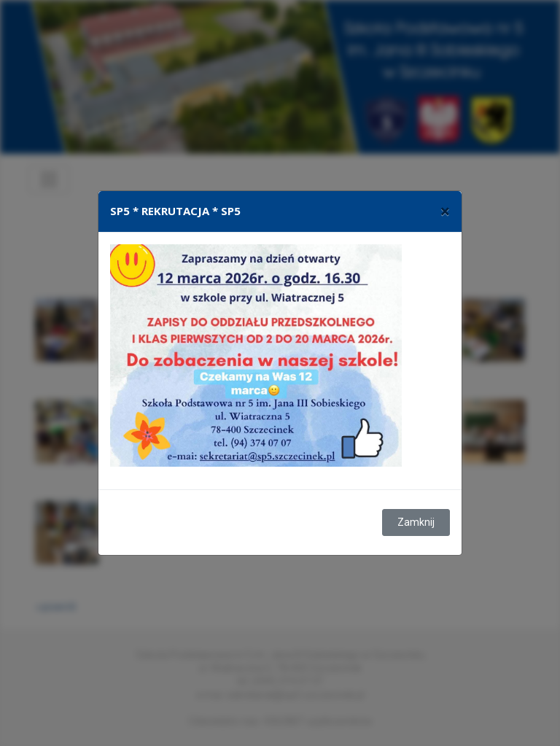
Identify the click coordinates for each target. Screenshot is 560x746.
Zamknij (416, 522)
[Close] (445, 211)
